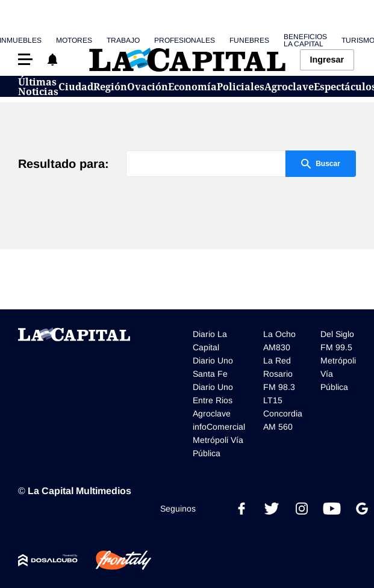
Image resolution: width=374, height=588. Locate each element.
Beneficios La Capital (305, 40)
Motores (74, 40)
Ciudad (76, 87)
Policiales (241, 87)
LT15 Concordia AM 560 (283, 413)
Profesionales (185, 40)
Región (110, 87)
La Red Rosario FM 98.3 (279, 374)
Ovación (148, 87)
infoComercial (219, 427)
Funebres (249, 40)
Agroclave (289, 87)
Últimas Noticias (38, 87)
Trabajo (123, 40)
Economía (192, 87)
